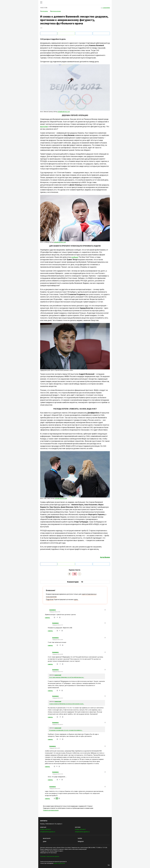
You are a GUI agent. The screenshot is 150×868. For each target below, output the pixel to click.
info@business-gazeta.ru (48, 832)
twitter (78, 838)
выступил (44, 126)
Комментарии (75, 582)
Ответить (47, 618)
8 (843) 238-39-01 (46, 829)
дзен (43, 841)
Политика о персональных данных (50, 856)
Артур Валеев (105, 557)
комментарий (58, 675)
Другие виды (44, 11)
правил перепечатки (59, 863)
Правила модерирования (51, 810)
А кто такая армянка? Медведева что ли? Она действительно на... (67, 677)
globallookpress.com (64, 112)
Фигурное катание (56, 11)
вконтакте (45, 838)
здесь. (76, 600)
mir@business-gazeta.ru (82, 832)
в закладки (105, 8)
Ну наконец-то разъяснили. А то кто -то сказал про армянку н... (66, 730)
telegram (79, 841)
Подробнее (50, 600)
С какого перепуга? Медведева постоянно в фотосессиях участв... (67, 704)
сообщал (75, 257)
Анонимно (53, 610)
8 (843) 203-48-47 (80, 829)
